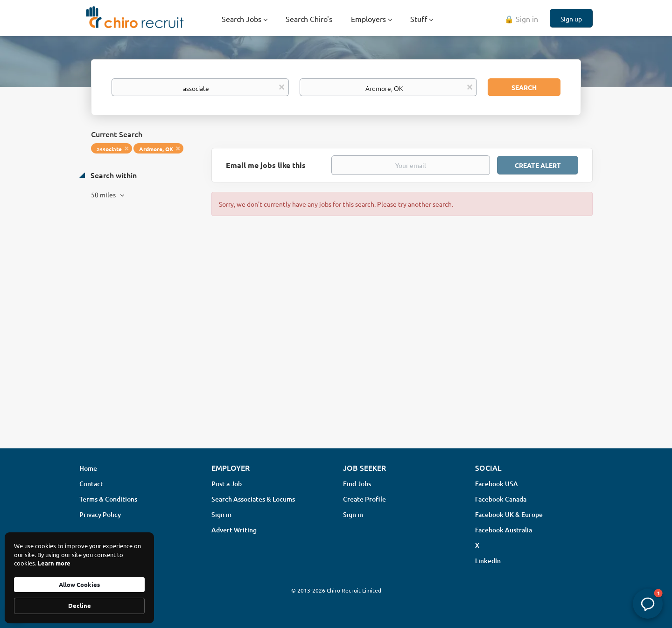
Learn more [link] (54, 563)
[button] (648, 604)
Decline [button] (80, 605)
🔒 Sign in (521, 19)
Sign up (571, 19)
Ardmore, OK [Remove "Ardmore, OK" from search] (156, 149)
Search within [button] (113, 175)
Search (524, 87)
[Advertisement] (336, 367)
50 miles (104, 195)
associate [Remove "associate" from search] (109, 149)
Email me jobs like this (266, 165)
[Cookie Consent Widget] (79, 578)
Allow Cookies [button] (79, 584)
